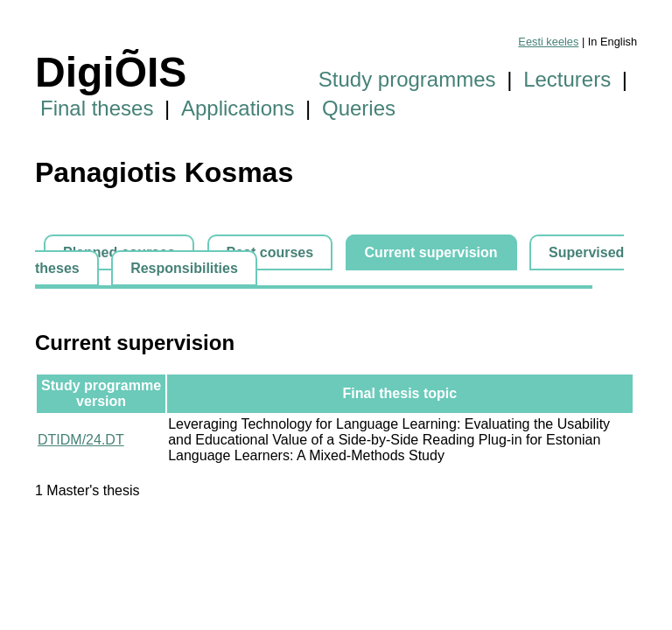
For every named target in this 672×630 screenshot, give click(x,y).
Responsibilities (184, 268)
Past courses (270, 252)
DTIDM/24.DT (81, 440)
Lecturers (567, 79)
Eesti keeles (548, 42)
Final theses (97, 108)
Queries (359, 108)
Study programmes (407, 79)
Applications (238, 108)
